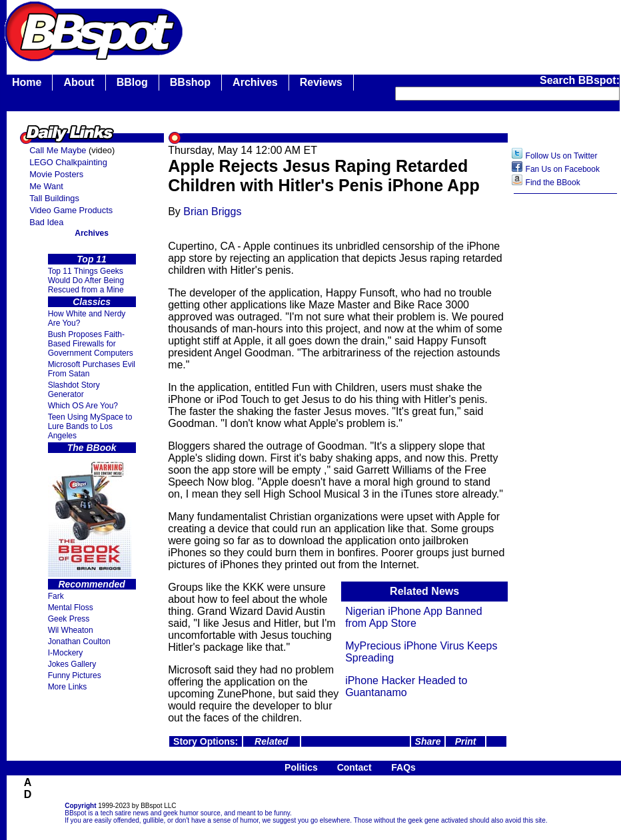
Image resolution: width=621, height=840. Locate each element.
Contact (354, 767)
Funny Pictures (75, 675)
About (79, 82)
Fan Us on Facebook (563, 169)
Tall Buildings (54, 198)
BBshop (190, 82)
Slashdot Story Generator (74, 390)
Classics (92, 302)
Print (466, 741)
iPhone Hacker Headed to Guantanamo (406, 686)
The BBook (92, 448)
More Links (68, 687)
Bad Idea (46, 222)
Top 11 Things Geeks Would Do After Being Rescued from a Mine (86, 280)
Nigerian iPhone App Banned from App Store (414, 617)
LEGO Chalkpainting (68, 162)
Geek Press (69, 619)
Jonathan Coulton (79, 641)
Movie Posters (56, 174)
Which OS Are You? (83, 406)
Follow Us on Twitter (562, 156)
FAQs (403, 767)
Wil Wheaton (71, 630)
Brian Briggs (212, 211)
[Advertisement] (566, 411)
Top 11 (92, 259)
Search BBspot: (580, 80)
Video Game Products (71, 210)
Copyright (80, 806)
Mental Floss (71, 608)
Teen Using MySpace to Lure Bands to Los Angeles (90, 426)
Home (27, 82)
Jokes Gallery (72, 664)
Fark (56, 596)
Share (428, 741)
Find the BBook (553, 183)
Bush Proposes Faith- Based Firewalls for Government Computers (91, 344)
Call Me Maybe (58, 150)
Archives (255, 82)
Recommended (91, 584)
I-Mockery (66, 653)
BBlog (132, 82)
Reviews (321, 82)
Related (272, 741)
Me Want (46, 186)
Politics (301, 767)
